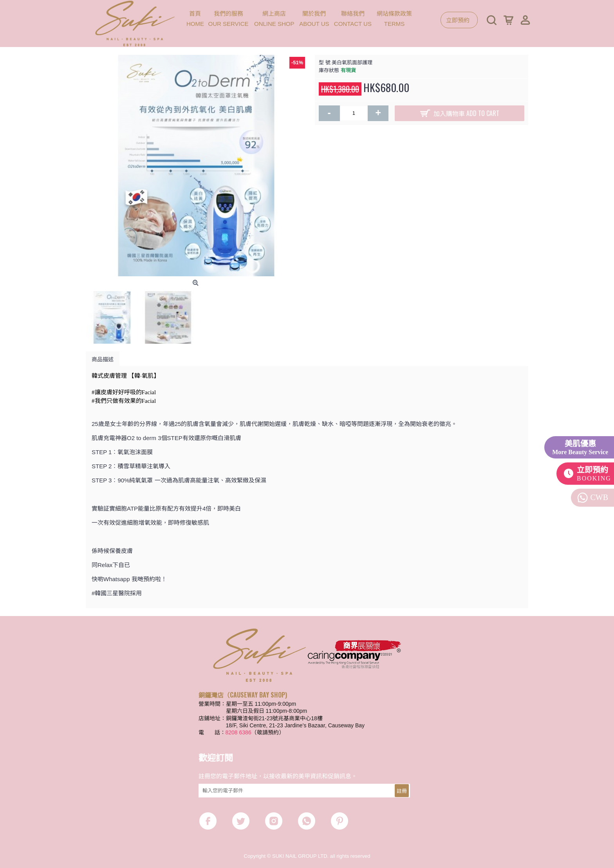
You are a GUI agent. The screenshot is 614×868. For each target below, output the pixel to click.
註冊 (402, 790)
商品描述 (103, 359)
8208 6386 (238, 732)
